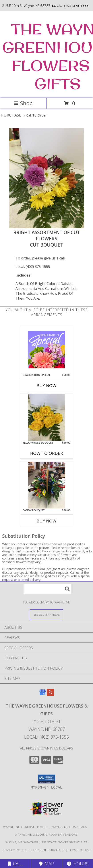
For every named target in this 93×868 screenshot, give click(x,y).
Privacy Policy (15, 850)
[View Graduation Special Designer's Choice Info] (47, 350)
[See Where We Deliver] (46, 614)
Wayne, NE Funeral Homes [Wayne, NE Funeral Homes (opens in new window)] (25, 827)
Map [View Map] (46, 864)
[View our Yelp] (50, 694)
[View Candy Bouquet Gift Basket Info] (47, 485)
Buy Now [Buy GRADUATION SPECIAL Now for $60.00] (46, 386)
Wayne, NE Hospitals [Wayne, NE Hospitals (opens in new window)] (69, 827)
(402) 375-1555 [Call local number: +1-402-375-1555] (76, 6)
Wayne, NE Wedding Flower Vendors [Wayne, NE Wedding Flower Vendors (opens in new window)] (46, 834)
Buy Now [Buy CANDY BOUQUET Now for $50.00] (46, 521)
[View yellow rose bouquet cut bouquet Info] (47, 417)
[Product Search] (47, 589)
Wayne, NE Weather (22, 842)
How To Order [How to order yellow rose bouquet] (46, 453)
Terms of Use (80, 850)
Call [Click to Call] (15, 864)
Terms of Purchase (48, 850)
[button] (47, 779)
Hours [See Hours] (78, 864)
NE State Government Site (65, 842)
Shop (23, 103)
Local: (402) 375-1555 (33, 267)
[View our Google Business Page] (43, 694)
